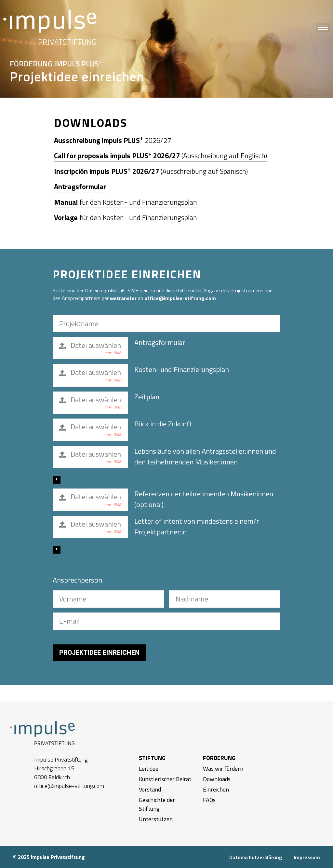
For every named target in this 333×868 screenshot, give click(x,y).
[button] (323, 27)
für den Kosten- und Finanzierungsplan (126, 202)
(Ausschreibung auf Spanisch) (151, 171)
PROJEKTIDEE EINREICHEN (99, 653)
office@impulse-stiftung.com (180, 298)
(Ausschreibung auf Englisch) (160, 156)
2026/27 (113, 140)
